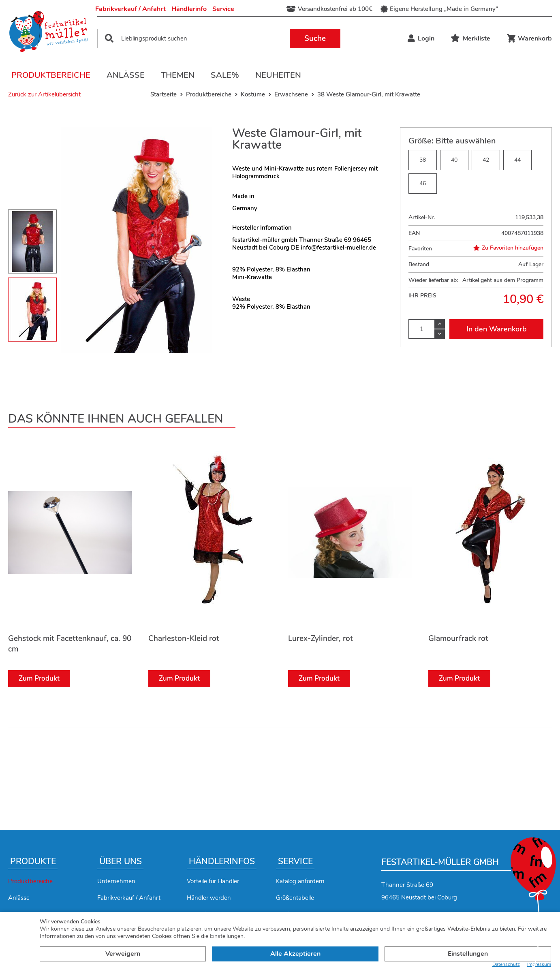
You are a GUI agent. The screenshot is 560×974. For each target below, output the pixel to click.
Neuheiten (278, 75)
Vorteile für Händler (213, 881)
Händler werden (209, 898)
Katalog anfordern (300, 881)
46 (423, 183)
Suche (315, 38)
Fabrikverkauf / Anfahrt (130, 9)
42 (486, 160)
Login (421, 38)
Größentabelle (295, 898)
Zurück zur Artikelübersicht (44, 94)
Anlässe (126, 75)
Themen (178, 75)
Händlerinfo (189, 9)
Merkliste (470, 38)
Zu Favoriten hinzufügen (508, 248)
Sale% (225, 75)
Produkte (33, 861)
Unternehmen (116, 881)
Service (223, 9)
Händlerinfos (222, 861)
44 (517, 160)
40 (454, 160)
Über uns (121, 861)
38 (423, 160)
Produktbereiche (51, 75)
